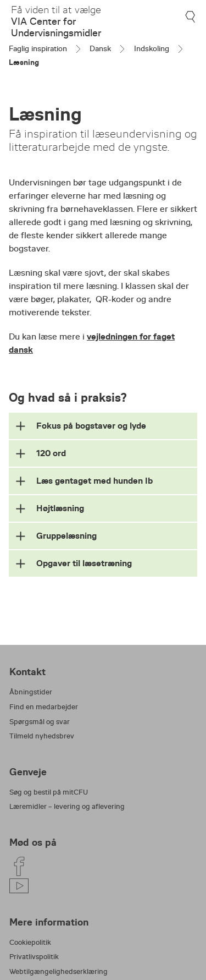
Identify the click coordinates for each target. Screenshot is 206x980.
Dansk (100, 48)
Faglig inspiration (38, 48)
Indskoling (152, 48)
